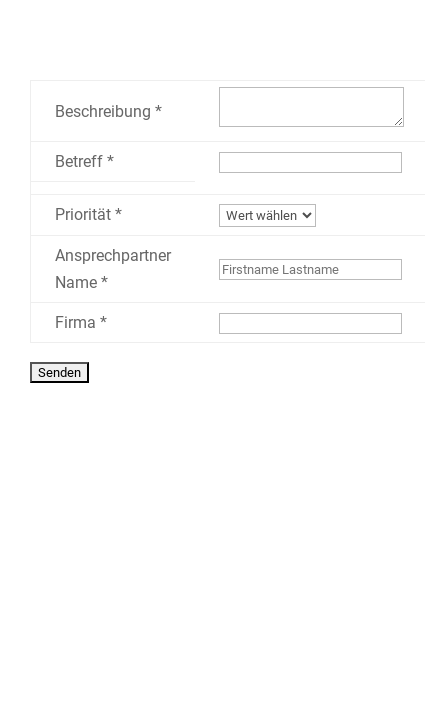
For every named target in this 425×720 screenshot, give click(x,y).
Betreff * (84, 161)
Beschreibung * (108, 111)
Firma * (81, 322)
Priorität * (88, 214)
